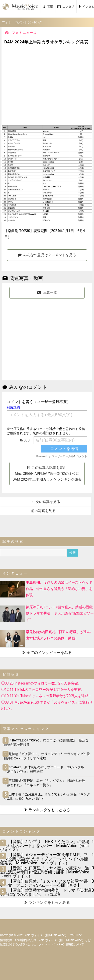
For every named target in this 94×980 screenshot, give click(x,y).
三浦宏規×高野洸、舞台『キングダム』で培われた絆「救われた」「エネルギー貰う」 (44, 783)
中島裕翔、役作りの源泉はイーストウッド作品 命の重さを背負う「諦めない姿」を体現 (59, 589)
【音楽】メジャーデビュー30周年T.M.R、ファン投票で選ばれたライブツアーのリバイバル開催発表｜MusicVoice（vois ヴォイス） (44, 859)
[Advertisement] (47, 86)
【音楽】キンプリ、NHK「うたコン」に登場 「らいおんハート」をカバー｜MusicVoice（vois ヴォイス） (45, 846)
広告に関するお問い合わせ (18, 944)
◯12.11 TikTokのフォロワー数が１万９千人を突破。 (43, 690)
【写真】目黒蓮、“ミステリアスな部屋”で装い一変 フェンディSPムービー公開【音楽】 (44, 883)
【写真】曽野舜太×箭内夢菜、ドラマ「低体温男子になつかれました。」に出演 (46, 892)
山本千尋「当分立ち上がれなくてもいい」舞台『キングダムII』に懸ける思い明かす (47, 796)
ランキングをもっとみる (47, 810)
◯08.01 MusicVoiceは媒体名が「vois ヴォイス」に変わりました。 (46, 705)
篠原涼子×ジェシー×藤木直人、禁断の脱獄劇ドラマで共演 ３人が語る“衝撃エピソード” (60, 613)
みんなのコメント (25, 387)
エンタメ (66, 7)
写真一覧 (47, 292)
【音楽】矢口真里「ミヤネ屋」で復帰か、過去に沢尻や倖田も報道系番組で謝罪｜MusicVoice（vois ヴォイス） (45, 872)
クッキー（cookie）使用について (61, 944)
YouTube (76, 935)
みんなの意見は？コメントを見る (47, 255)
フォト (7, 22)
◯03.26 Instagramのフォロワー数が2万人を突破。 (41, 683)
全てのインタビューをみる (47, 653)
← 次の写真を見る (45, 502)
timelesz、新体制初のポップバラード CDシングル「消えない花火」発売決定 (44, 769)
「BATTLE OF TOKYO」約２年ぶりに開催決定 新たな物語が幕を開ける (46, 742)
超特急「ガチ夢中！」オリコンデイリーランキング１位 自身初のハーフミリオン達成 (49, 756)
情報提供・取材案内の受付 (18, 940)
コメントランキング (29, 22)
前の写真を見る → (45, 511)
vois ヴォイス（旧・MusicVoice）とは (65, 940)
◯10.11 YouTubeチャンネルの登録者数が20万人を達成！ (46, 696)
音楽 (48, 7)
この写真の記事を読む (48, 474)
